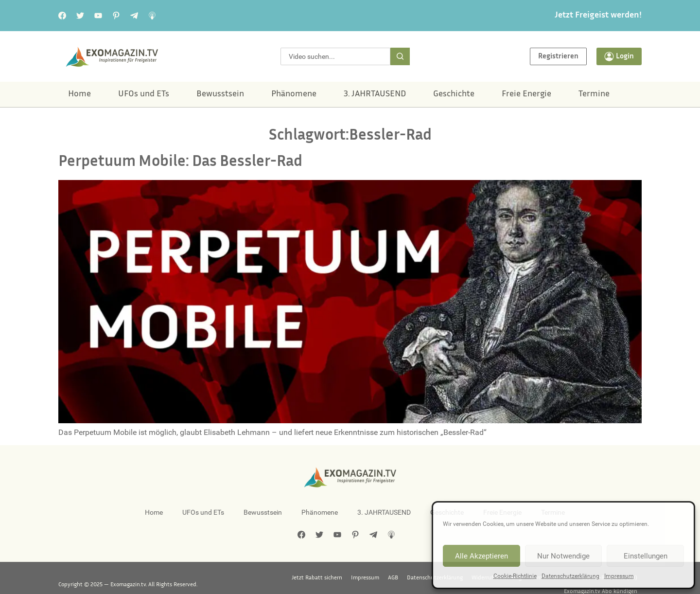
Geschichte (454, 94)
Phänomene (294, 94)
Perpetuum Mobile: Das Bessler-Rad (180, 162)
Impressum (619, 576)
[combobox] (335, 56)
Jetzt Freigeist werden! (598, 16)
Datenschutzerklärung (570, 576)
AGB (314, 578)
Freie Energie (526, 94)
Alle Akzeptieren (481, 556)
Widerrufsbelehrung (417, 578)
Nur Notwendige (563, 556)
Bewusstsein (220, 94)
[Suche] (400, 56)
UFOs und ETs (144, 94)
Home (79, 94)
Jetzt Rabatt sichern (238, 578)
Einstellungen (646, 556)
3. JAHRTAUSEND (375, 94)
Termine (594, 94)
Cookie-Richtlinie (515, 576)
